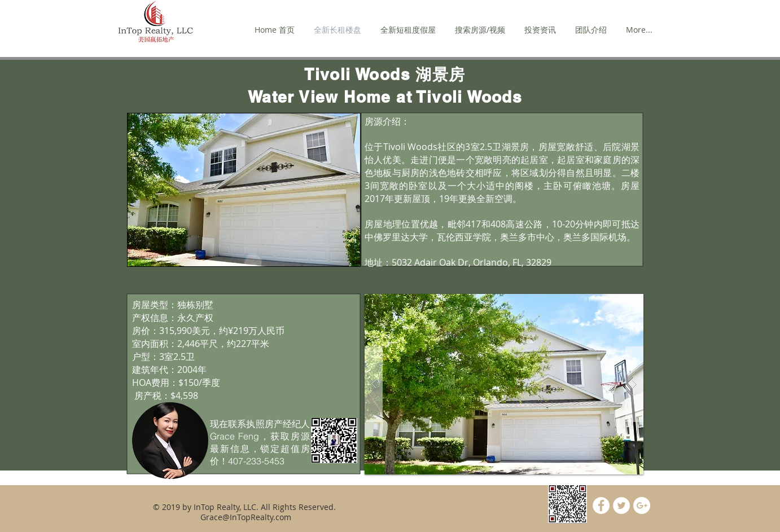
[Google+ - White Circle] (642, 505)
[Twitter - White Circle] (621, 505)
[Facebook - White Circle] (601, 505)
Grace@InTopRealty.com (246, 517)
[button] (504, 384)
